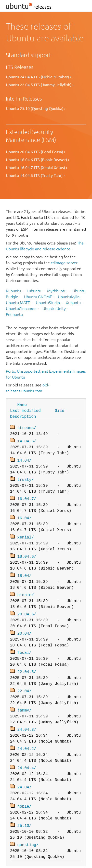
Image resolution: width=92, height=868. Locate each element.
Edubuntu (14, 314)
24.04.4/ (27, 758)
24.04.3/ (27, 721)
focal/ (25, 646)
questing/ (28, 833)
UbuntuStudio (48, 303)
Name (22, 404)
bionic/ (26, 590)
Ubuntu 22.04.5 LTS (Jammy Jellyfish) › (40, 85)
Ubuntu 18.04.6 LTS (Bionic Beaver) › (38, 160)
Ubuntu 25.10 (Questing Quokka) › (36, 108)
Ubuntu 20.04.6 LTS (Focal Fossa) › (36, 152)
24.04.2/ (27, 740)
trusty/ (26, 477)
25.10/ (25, 815)
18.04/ (25, 571)
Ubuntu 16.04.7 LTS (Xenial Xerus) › (37, 168)
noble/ (25, 796)
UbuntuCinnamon (21, 309)
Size (59, 410)
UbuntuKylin (69, 297)
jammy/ (25, 702)
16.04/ (25, 515)
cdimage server (64, 263)
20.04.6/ (27, 608)
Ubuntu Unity (54, 309)
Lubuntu (34, 291)
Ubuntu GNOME (38, 297)
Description (23, 416)
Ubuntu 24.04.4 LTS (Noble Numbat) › (39, 77)
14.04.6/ (27, 440)
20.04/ (25, 627)
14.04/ (25, 459)
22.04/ (25, 683)
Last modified (25, 410)
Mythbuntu (57, 291)
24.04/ (25, 777)
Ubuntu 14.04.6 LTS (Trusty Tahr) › (35, 175)
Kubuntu (13, 291)
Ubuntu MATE (18, 303)
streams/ (27, 427)
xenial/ (26, 534)
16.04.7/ (27, 496)
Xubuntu (73, 303)
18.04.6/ (27, 552)
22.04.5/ (27, 665)
